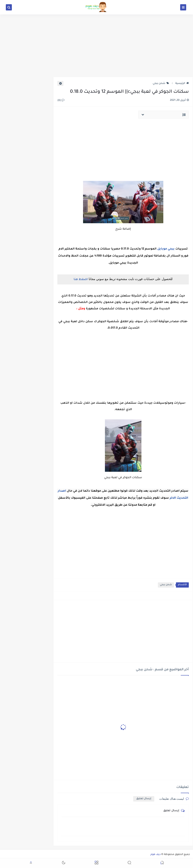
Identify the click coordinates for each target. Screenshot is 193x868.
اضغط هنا (81, 280)
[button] (162, 863)
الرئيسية (182, 84)
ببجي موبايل (166, 249)
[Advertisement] (96, 46)
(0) (61, 101)
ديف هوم (156, 855)
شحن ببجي (161, 84)
